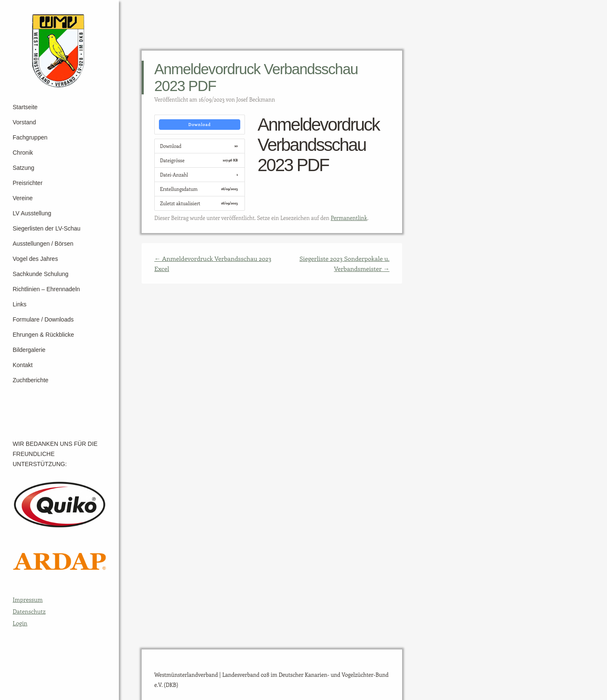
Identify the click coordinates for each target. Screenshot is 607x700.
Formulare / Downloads (43, 319)
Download (200, 124)
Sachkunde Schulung (40, 274)
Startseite (25, 107)
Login (20, 623)
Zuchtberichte (31, 380)
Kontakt (23, 365)
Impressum (28, 599)
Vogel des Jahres (35, 259)
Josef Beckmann (256, 99)
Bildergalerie (29, 350)
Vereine (23, 198)
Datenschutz (29, 611)
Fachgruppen (30, 137)
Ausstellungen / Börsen (43, 244)
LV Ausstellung (32, 213)
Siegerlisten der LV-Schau (47, 228)
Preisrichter (28, 183)
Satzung (23, 168)
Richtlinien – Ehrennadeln (46, 289)
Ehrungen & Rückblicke (43, 335)
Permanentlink (349, 218)
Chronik (23, 153)
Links (20, 304)
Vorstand (24, 122)
